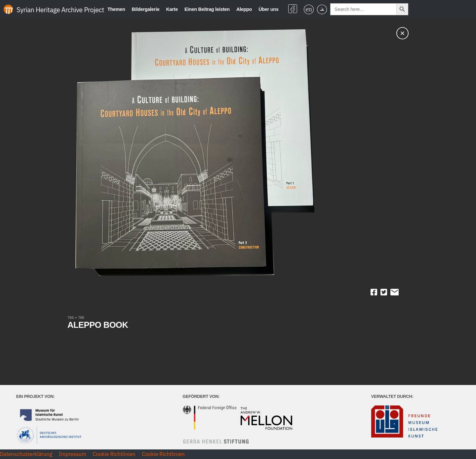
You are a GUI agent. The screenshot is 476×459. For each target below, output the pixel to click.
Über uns (268, 9)
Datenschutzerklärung (26, 454)
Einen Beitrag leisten (207, 9)
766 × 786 (76, 318)
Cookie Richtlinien (114, 454)
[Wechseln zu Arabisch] (322, 9)
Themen (116, 9)
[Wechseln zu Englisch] (309, 9)
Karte (172, 9)
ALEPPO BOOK (98, 325)
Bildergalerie (146, 9)
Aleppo (244, 9)
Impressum (73, 454)
